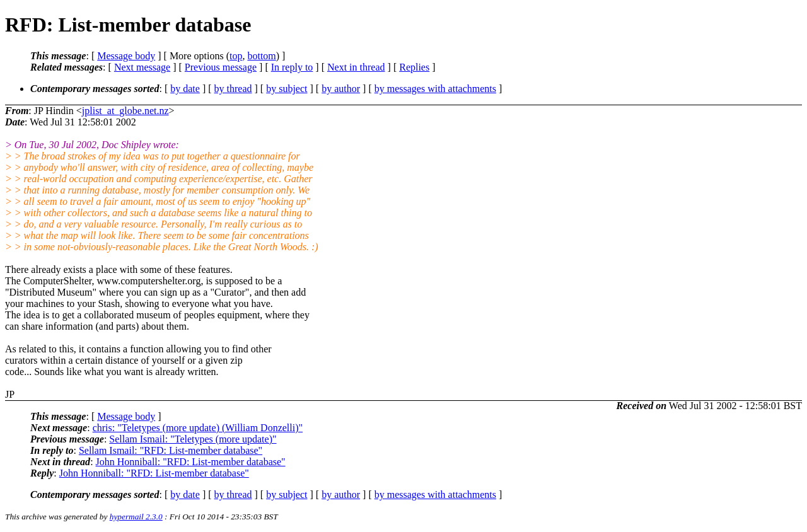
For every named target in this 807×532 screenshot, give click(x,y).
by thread (233, 89)
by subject (287, 89)
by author (341, 89)
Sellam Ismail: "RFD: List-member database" (171, 450)
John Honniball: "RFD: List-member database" (191, 462)
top (236, 56)
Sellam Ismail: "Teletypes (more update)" (193, 439)
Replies (414, 67)
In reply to (292, 67)
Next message (142, 67)
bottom (261, 56)
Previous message (221, 67)
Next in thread (356, 67)
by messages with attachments (435, 89)
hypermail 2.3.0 (136, 517)
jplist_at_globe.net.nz (125, 111)
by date (185, 89)
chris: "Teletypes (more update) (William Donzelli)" (198, 428)
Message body (126, 56)
